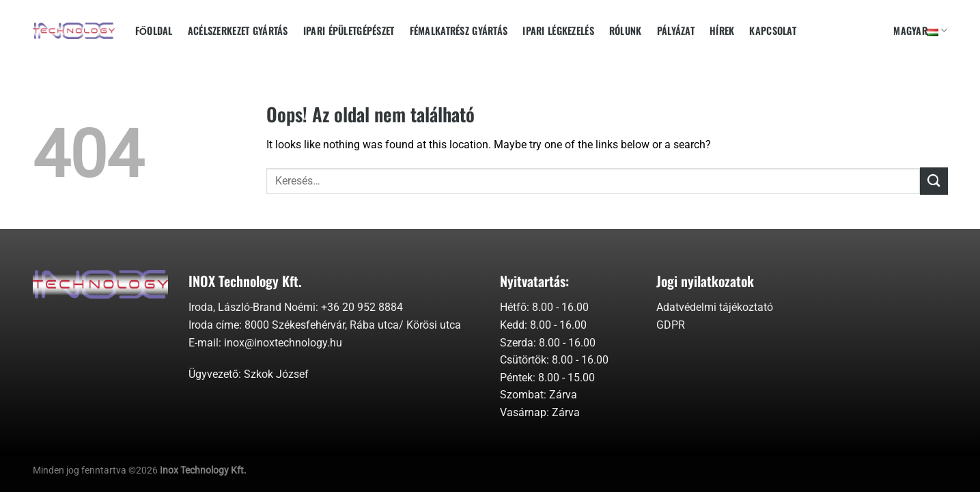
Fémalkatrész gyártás (459, 30)
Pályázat (676, 30)
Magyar (920, 30)
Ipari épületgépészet (349, 30)
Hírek (722, 30)
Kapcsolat (773, 30)
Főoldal (154, 30)
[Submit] (934, 181)
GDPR (671, 325)
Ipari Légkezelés (558, 30)
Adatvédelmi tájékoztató (715, 307)
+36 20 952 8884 (362, 307)
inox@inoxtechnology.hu (283, 343)
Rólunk (626, 30)
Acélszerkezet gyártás (238, 30)
